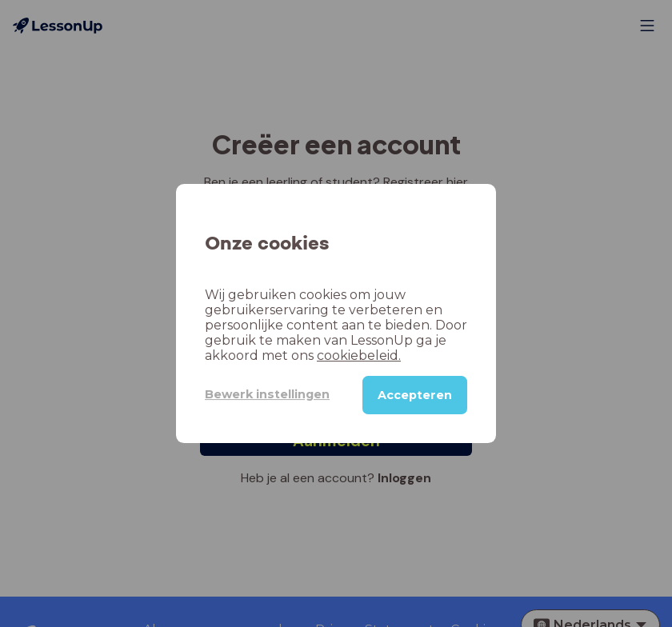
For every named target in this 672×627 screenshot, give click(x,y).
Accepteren (415, 395)
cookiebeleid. (359, 355)
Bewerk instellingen (267, 394)
